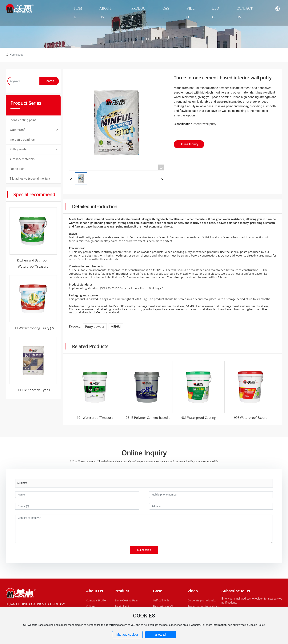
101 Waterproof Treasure (95, 418)
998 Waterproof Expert (250, 418)
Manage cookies (128, 635)
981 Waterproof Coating (199, 418)
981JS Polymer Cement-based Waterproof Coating (147, 419)
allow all (160, 635)
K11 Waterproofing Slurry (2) (33, 328)
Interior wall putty (204, 124)
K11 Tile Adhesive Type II (33, 390)
